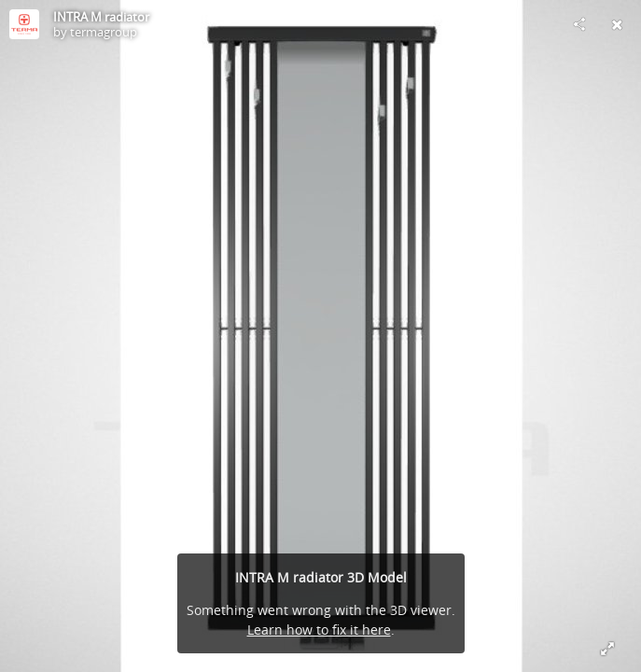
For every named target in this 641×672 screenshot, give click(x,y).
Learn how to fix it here (319, 630)
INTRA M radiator (101, 17)
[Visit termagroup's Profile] (24, 24)
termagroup (104, 32)
